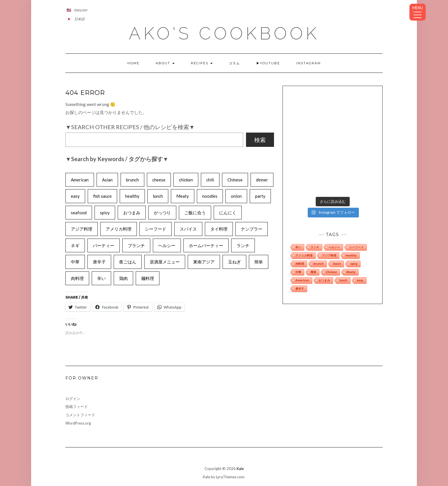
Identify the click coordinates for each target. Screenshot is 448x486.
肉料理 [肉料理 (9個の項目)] (77, 278)
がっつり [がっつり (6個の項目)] (162, 213)
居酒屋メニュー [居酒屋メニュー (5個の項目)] (165, 262)
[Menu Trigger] (418, 12)
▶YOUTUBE (268, 63)
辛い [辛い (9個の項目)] (101, 278)
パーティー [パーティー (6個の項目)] (104, 245)
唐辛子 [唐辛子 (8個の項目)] (99, 262)
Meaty (351, 227)
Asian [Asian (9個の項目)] (107, 180)
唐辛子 (300, 243)
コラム (234, 63)
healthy (351, 210)
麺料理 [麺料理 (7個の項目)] (148, 278)
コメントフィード (80, 415)
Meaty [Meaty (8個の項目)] (183, 196)
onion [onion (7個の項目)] (236, 196)
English (81, 10)
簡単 (313, 227)
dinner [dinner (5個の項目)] (262, 180)
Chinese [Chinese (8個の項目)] (235, 180)
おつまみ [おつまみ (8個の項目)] (132, 213)
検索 (260, 140)
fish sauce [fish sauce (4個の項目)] (102, 196)
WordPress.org (78, 423)
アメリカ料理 (304, 210)
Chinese (331, 227)
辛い (298, 202)
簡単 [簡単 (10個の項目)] (259, 262)
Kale (240, 469)
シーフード (357, 202)
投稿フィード (77, 407)
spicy (354, 218)
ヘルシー (334, 202)
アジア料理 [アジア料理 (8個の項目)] (82, 229)
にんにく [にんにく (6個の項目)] (228, 213)
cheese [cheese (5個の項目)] (159, 180)
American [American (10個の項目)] (80, 180)
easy (360, 235)
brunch (319, 218)
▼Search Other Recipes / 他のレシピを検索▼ (130, 127)
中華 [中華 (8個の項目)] (75, 262)
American (302, 235)
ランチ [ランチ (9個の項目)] (243, 245)
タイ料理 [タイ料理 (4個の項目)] (219, 229)
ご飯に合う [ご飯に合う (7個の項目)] (195, 213)
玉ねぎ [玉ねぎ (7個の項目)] (234, 262)
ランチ (315, 202)
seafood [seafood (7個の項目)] (79, 213)
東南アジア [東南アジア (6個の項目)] (204, 262)
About (165, 63)
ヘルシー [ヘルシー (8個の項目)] (167, 245)
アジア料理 (329, 210)
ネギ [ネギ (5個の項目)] (75, 245)
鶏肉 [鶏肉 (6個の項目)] (123, 278)
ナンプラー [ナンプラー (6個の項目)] (252, 229)
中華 (298, 227)
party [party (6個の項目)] (260, 196)
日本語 (79, 19)
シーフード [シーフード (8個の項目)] (156, 229)
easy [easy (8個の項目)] (75, 196)
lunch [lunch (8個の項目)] (158, 196)
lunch (343, 235)
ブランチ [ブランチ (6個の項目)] (136, 245)
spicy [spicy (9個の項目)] (105, 213)
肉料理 (300, 218)
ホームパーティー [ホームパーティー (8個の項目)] (206, 245)
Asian (337, 218)
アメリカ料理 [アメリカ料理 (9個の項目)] (119, 229)
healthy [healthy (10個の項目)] (132, 196)
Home (133, 63)
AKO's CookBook (224, 33)
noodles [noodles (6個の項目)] (210, 196)
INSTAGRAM (309, 63)
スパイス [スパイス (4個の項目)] (188, 229)
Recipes (202, 63)
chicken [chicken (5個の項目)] (186, 180)
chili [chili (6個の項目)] (210, 180)
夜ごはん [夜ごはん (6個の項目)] (128, 262)
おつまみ (324, 235)
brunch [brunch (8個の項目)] (132, 180)
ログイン (73, 399)
